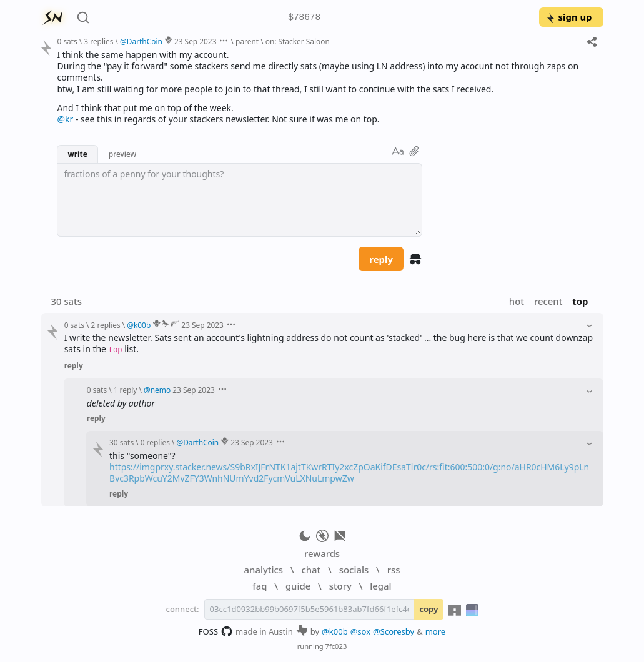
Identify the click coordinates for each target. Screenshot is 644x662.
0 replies (155, 442)
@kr (65, 119)
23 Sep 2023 (196, 41)
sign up (569, 17)
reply (381, 259)
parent (247, 41)
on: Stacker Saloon (298, 41)
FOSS (216, 631)
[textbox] (240, 200)
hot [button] (517, 301)
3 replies (98, 41)
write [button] (77, 154)
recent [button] (548, 301)
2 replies (106, 325)
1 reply (126, 390)
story (340, 586)
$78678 (304, 18)
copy (429, 609)
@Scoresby (394, 631)
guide (298, 586)
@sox (360, 631)
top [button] (580, 301)
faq (260, 586)
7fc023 (336, 646)
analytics (264, 570)
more (436, 631)
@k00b (335, 631)
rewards (322, 553)
